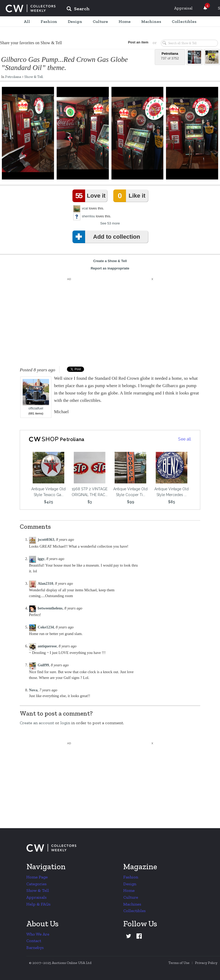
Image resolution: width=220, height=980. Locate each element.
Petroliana (13, 77)
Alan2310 (45, 583)
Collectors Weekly (31, 8)
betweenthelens (50, 608)
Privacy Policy (206, 963)
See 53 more (110, 223)
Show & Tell (33, 77)
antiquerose (47, 646)
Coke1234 (46, 627)
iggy (41, 559)
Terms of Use (179, 963)
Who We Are (38, 934)
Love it (90, 196)
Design (130, 884)
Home (129, 890)
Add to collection (107, 237)
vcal (85, 208)
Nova (33, 690)
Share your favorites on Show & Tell (31, 43)
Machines (132, 904)
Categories (36, 884)
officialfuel (36, 395)
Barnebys (35, 947)
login (65, 723)
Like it (130, 196)
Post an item (138, 42)
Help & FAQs (38, 904)
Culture (131, 897)
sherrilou (89, 216)
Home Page (37, 877)
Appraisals (36, 897)
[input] (116, 9)
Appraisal (183, 8)
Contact (34, 941)
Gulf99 (43, 665)
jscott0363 (46, 539)
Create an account (37, 723)
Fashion (131, 877)
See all (185, 439)
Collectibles (135, 911)
